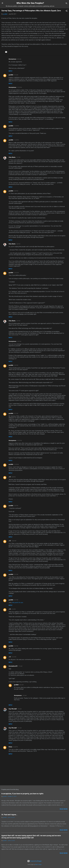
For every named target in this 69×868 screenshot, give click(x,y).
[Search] (66, 4)
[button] (66, 11)
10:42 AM (16, 273)
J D (10, 477)
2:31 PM (16, 574)
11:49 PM (16, 140)
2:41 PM (16, 600)
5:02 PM (16, 646)
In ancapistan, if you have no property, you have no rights (22, 794)
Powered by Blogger (35, 861)
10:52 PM (19, 87)
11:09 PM (16, 126)
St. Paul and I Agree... (9, 815)
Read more (64, 809)
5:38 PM (18, 244)
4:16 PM (13, 609)
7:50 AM (19, 709)
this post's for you (18, 603)
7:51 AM (19, 728)
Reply (10, 71)
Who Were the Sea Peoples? (30, 3)
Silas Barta (12, 157)
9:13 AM (16, 75)
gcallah (11, 75)
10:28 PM (15, 747)
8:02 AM (21, 685)
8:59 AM (19, 59)
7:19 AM (20, 666)
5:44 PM (16, 506)
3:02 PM (19, 341)
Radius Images (38, 865)
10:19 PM (14, 657)
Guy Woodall (13, 709)
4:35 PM (16, 365)
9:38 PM (13, 477)
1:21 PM (18, 157)
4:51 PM (16, 413)
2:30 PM (18, 321)
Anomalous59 (13, 666)
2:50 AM (24, 695)
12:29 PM (16, 464)
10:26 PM (14, 541)
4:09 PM (16, 191)
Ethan (10, 747)
